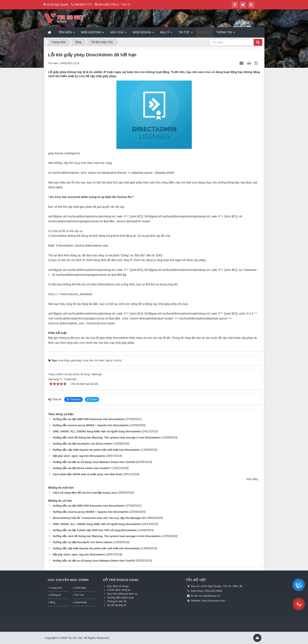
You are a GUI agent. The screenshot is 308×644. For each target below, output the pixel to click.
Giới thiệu (81, 588)
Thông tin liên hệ (117, 601)
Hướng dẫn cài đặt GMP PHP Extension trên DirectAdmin (89, 419)
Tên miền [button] (67, 33)
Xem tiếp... (253, 479)
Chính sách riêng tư (119, 590)
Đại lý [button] (166, 33)
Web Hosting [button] (92, 33)
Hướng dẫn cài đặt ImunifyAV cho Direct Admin (82, 444)
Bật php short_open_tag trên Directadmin (79, 456)
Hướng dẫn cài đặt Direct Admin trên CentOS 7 (82, 468)
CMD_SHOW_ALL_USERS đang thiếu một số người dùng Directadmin (97, 431)
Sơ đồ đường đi (116, 605)
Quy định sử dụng (118, 586)
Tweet (92, 399)
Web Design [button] (143, 33)
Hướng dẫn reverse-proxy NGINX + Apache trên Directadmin (91, 425)
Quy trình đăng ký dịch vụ (122, 594)
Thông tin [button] (225, 33)
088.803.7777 (83, 4)
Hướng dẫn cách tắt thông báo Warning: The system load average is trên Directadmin (107, 438)
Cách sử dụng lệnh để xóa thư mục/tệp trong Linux (85, 493)
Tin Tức (80, 595)
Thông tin (55, 595)
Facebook (73, 399)
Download (81, 602)
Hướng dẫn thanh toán (120, 598)
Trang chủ (56, 588)
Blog (53, 602)
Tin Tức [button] (186, 33)
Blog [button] (204, 33)
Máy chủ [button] (118, 33)
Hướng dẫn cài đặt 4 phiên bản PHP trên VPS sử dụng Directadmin (95, 530)
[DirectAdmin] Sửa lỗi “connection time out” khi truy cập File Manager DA (99, 518)
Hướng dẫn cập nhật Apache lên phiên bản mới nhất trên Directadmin (96, 450)
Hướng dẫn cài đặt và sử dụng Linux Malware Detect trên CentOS (94, 462)
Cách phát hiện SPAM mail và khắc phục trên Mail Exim (87, 474)
